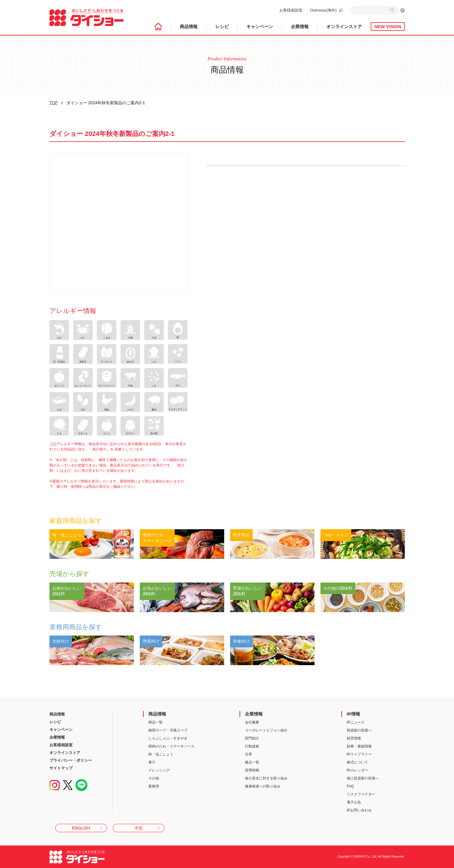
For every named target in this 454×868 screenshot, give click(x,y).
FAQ (350, 786)
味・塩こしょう (161, 754)
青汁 (152, 762)
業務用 (154, 786)
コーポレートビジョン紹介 (266, 730)
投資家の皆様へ (359, 730)
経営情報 (354, 738)
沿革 (248, 754)
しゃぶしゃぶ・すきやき (168, 738)
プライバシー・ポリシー (71, 760)
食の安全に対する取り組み (266, 778)
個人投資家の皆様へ (363, 778)
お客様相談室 (291, 10)
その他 (154, 778)
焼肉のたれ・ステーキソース (171, 746)
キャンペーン (260, 27)
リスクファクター (361, 794)
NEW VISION (388, 27)
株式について (357, 762)
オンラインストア (344, 27)
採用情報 (252, 770)
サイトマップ (61, 768)
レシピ (222, 27)
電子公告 (354, 802)
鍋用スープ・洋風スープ (168, 730)
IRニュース (356, 722)
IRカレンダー (357, 770)
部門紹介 (252, 738)
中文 (139, 828)
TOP (54, 103)
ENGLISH (81, 828)
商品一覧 (155, 722)
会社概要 (252, 722)
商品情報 (189, 27)
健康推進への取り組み (263, 786)
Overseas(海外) (323, 10)
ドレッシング (159, 770)
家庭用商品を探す (76, 521)
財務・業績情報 (359, 746)
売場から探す (69, 574)
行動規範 (252, 746)
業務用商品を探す (76, 627)
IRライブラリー (359, 754)
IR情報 (353, 714)
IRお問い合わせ (359, 810)
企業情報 (300, 27)
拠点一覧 (252, 762)
